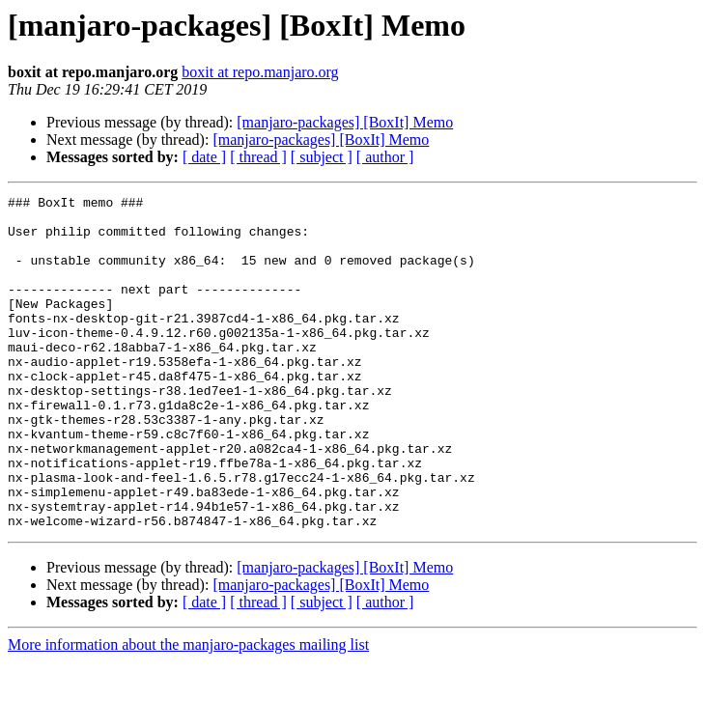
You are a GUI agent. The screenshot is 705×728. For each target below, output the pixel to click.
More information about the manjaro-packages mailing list (188, 711)
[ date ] (204, 157)
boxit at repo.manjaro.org (260, 72)
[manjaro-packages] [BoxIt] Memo (345, 122)
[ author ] (385, 157)
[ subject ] (322, 157)
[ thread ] (258, 157)
